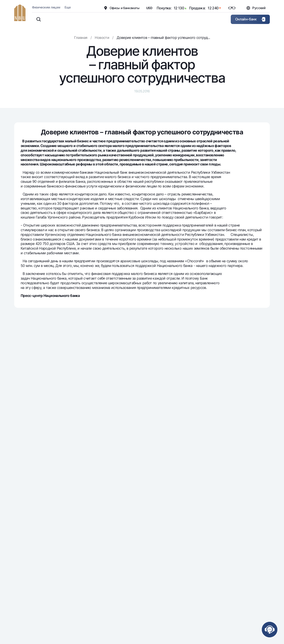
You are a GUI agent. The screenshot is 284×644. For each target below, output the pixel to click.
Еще (68, 7)
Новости (102, 38)
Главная (81, 38)
